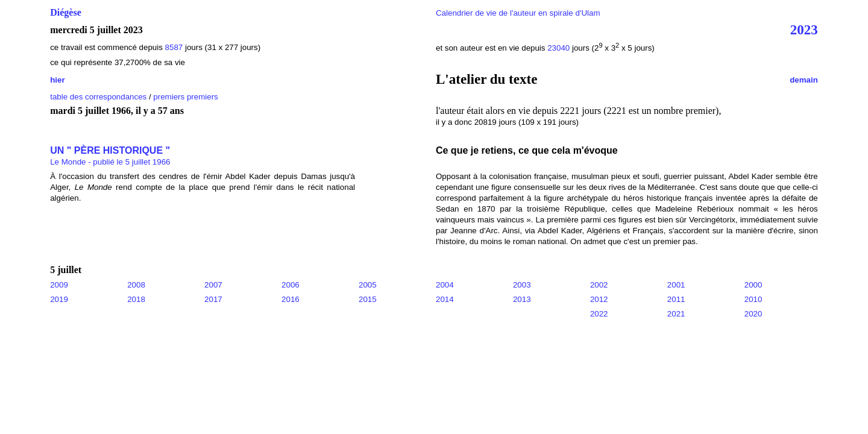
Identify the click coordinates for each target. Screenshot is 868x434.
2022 (599, 314)
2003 (522, 285)
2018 (136, 299)
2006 (291, 285)
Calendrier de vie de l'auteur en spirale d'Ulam (518, 13)
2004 (445, 285)
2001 (676, 285)
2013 (522, 299)
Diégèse (66, 12)
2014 (445, 299)
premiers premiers (185, 97)
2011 (676, 299)
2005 (368, 285)
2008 (136, 285)
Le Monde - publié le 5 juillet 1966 (110, 162)
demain (804, 80)
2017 (213, 299)
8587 (174, 47)
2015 (368, 299)
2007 (213, 285)
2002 (599, 285)
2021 (676, 314)
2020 (753, 314)
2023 (804, 30)
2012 (599, 299)
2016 (291, 299)
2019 (59, 299)
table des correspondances (98, 97)
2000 (753, 285)
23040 (558, 48)
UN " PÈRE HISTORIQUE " (110, 150)
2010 (753, 299)
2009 (59, 285)
